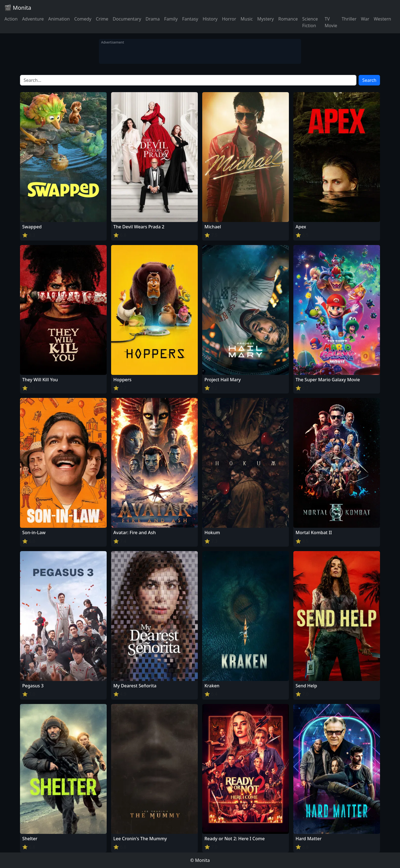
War (365, 19)
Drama (153, 19)
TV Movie (331, 22)
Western (382, 19)
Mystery (266, 19)
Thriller (349, 19)
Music (247, 19)
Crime (102, 19)
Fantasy (190, 19)
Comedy (83, 19)
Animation (59, 19)
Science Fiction (310, 22)
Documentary (127, 19)
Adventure (33, 19)
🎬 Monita (18, 8)
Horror (229, 19)
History (210, 19)
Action (11, 19)
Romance (288, 19)
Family (171, 19)
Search (369, 80)
